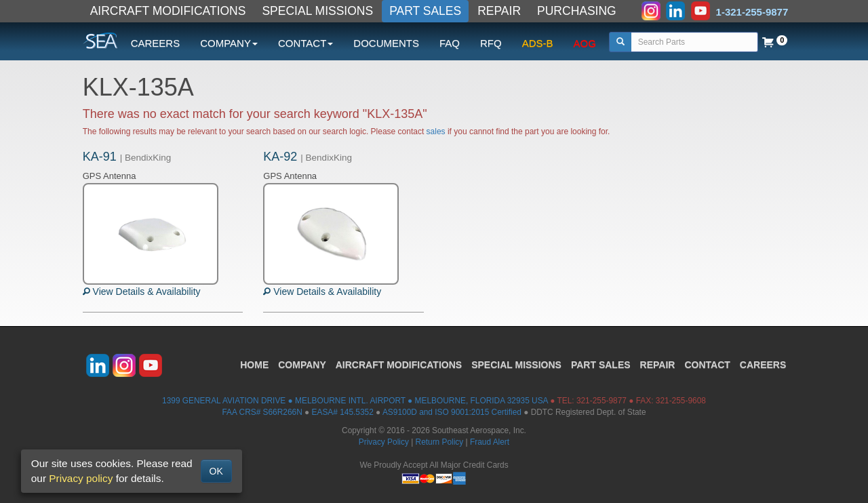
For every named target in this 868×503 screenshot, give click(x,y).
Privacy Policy (384, 442)
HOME (254, 365)
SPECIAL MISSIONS (317, 11)
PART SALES (425, 11)
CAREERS (156, 43)
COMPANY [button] (229, 43)
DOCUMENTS (386, 43)
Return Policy (440, 442)
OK (216, 471)
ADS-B (538, 43)
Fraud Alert (490, 442)
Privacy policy (81, 478)
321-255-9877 (601, 401)
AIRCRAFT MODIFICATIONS (168, 11)
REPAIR (499, 11)
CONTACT (707, 365)
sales (436, 132)
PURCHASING (577, 11)
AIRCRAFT (399, 365)
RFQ (491, 43)
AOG (585, 43)
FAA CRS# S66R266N (262, 412)
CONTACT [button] (305, 43)
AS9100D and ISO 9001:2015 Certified (452, 412)
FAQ (450, 43)
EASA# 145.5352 (343, 412)
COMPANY (302, 365)
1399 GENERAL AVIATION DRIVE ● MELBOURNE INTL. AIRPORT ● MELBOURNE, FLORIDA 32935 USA (355, 401)
